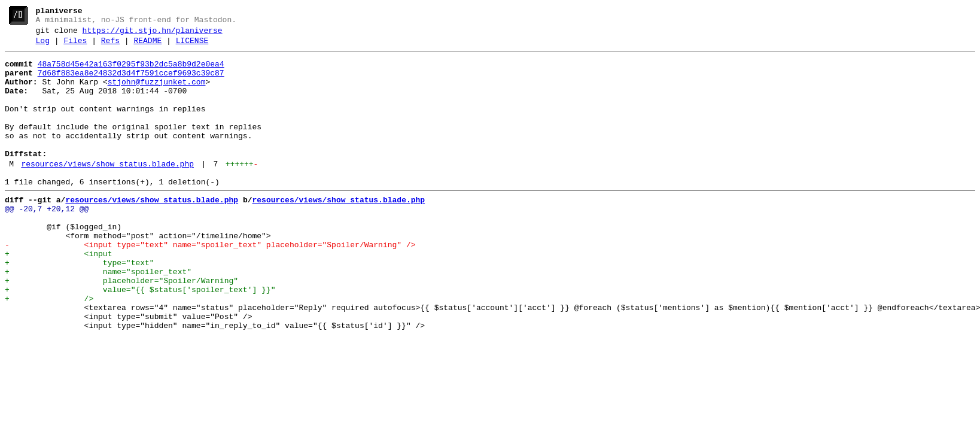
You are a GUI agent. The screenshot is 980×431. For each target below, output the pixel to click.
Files (75, 46)
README (147, 46)
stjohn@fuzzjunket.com (157, 93)
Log (43, 46)
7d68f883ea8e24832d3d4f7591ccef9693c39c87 (131, 82)
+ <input (58, 295)
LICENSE (192, 46)
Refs (110, 46)
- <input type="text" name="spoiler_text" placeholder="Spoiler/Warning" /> (210, 284)
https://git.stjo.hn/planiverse (153, 34)
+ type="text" (80, 306)
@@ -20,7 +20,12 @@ (47, 241)
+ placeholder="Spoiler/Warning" (121, 327)
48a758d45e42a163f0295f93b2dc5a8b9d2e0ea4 (131, 71)
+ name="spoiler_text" (98, 317)
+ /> (49, 349)
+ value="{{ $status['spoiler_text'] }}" (140, 338)
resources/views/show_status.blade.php (107, 191)
